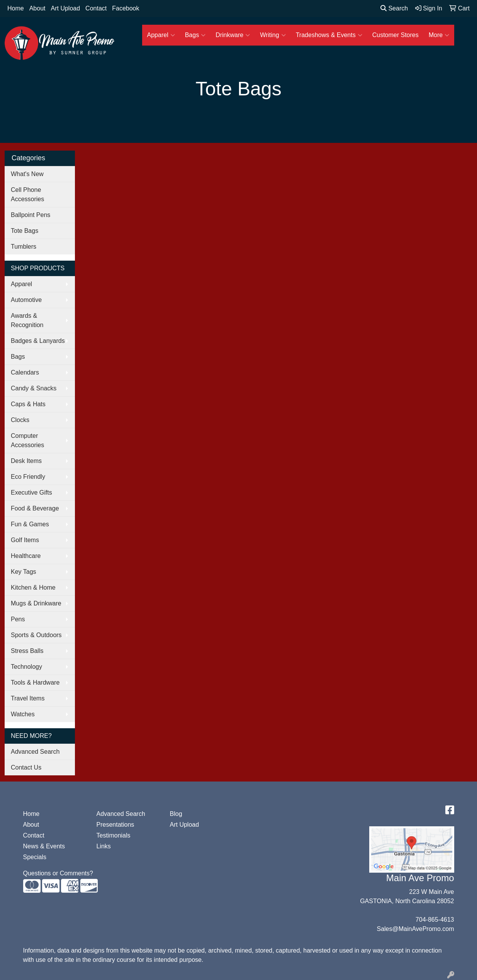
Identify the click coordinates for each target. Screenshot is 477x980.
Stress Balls (27, 651)
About (37, 8)
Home (16, 8)
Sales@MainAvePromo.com (415, 929)
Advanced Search (35, 752)
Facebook (126, 8)
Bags (195, 35)
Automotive (26, 300)
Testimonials (114, 835)
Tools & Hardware (35, 682)
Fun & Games (30, 524)
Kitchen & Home (33, 587)
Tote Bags (25, 231)
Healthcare (26, 556)
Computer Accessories (27, 440)
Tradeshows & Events (329, 35)
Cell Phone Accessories (27, 194)
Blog (176, 814)
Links (104, 846)
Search (394, 8)
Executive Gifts (31, 493)
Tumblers (24, 247)
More (439, 35)
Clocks (20, 420)
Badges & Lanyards (38, 341)
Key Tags (24, 572)
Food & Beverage (35, 508)
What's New (27, 174)
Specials (35, 857)
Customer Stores (396, 35)
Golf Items (25, 540)
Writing (273, 35)
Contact (96, 8)
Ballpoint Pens (31, 215)
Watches (23, 714)
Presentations (115, 825)
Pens (18, 619)
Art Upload (66, 8)
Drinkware (233, 35)
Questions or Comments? (58, 873)
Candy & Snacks (34, 388)
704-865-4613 (435, 920)
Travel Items (28, 698)
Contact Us (26, 767)
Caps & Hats (28, 404)
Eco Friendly (28, 477)
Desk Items (26, 461)
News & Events (44, 846)
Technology (26, 667)
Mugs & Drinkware (36, 603)
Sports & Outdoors (36, 635)
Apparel (161, 35)
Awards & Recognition (27, 320)
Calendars (25, 372)
